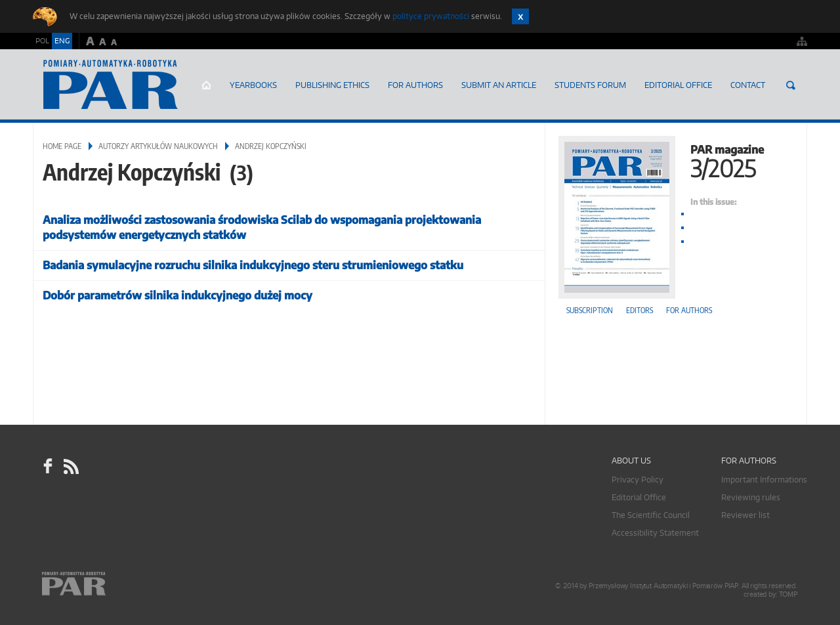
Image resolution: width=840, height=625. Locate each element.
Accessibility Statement (655, 533)
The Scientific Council (651, 515)
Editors (640, 310)
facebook (48, 466)
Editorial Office (678, 85)
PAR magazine (676, 160)
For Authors (415, 85)
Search (791, 85)
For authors (689, 310)
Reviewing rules (751, 497)
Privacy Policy (638, 480)
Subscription (590, 310)
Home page (206, 85)
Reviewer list (745, 515)
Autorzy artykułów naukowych (158, 146)
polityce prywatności (431, 16)
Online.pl (112, 584)
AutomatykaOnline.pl (111, 85)
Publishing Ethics (332, 85)
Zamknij (520, 16)
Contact (748, 85)
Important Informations (764, 480)
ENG (62, 41)
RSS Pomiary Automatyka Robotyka (70, 466)
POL (42, 41)
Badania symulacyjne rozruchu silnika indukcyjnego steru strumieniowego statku (253, 265)
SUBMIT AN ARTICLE (499, 85)
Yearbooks (253, 85)
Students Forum (590, 85)
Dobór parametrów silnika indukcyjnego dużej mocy (178, 295)
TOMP (788, 594)
